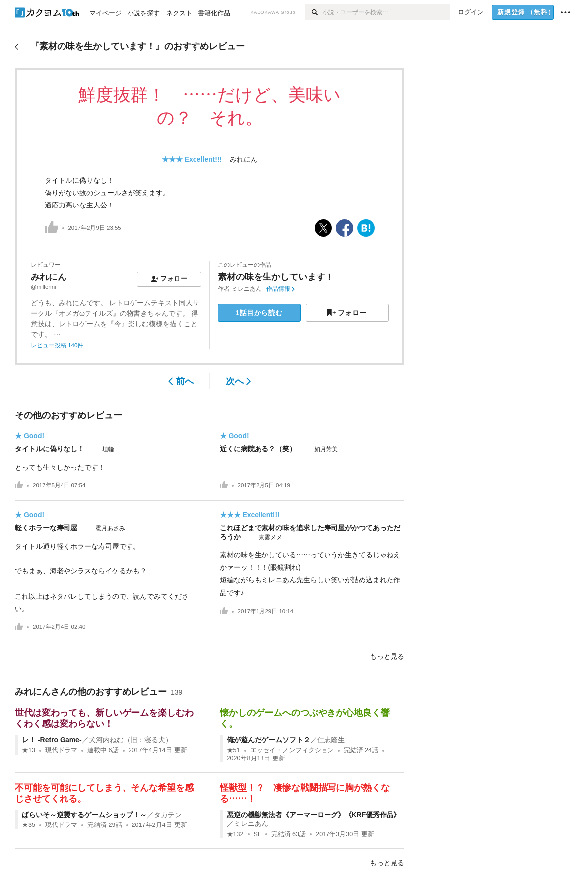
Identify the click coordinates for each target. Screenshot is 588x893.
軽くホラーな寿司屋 (46, 528)
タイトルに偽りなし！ (50, 449)
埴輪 (108, 449)
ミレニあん (247, 289)
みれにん (244, 159)
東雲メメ (270, 537)
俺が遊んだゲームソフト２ (268, 740)
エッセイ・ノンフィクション (292, 750)
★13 (29, 750)
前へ (181, 381)
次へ (238, 381)
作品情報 (281, 289)
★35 (29, 825)
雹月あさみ (110, 528)
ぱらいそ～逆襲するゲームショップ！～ (84, 815)
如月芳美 (326, 449)
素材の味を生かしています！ (276, 277)
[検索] (314, 12)
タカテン (168, 815)
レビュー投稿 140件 (57, 345)
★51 (233, 750)
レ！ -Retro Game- (52, 740)
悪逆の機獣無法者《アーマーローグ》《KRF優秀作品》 (314, 815)
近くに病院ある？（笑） (258, 449)
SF (258, 834)
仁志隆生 (331, 740)
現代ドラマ (61, 750)
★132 (235, 834)
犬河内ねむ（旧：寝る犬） (131, 740)
